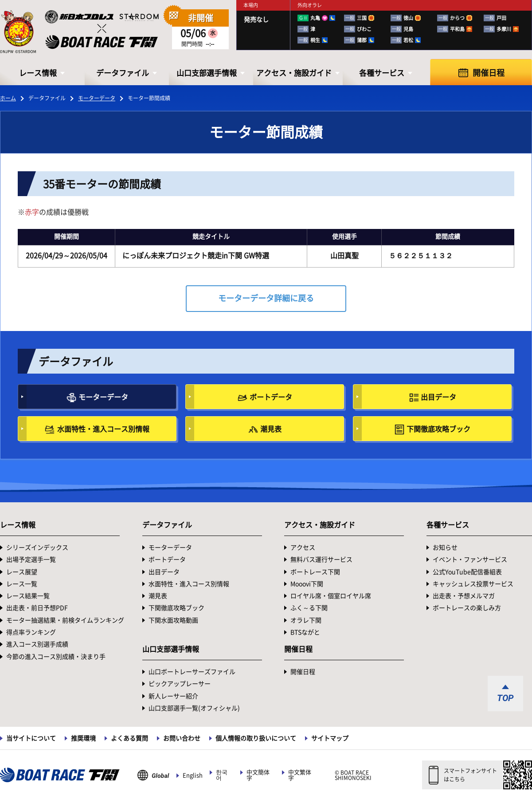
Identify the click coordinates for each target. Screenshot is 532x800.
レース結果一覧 (28, 596)
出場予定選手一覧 (31, 560)
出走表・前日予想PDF (37, 608)
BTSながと (305, 632)
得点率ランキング (31, 632)
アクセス (303, 548)
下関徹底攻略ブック (438, 429)
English (193, 775)
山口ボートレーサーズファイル (192, 672)
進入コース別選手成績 (37, 644)
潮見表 (271, 429)
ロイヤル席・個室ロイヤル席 (331, 596)
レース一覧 (22, 584)
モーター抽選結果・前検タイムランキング (65, 620)
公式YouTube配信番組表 (467, 572)
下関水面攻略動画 (173, 620)
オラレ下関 (306, 620)
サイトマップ (330, 738)
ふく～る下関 (309, 608)
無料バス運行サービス (321, 560)
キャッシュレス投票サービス (473, 584)
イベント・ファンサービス (470, 560)
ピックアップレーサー (180, 684)
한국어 (222, 775)
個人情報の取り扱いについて (256, 738)
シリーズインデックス (37, 548)
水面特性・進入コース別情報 (103, 429)
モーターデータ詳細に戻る (266, 298)
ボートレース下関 (315, 572)
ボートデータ (271, 397)
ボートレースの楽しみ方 (467, 608)
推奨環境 (83, 738)
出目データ (438, 397)
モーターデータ (97, 98)
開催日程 (489, 73)
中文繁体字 (300, 775)
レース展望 (22, 572)
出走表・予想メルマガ (464, 596)
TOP (505, 698)
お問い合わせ (182, 738)
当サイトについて (31, 738)
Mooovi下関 (307, 584)
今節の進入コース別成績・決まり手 (56, 657)
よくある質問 (129, 738)
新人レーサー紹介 (173, 696)
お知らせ (445, 548)
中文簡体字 (258, 775)
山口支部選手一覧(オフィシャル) (194, 708)
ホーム (8, 98)
